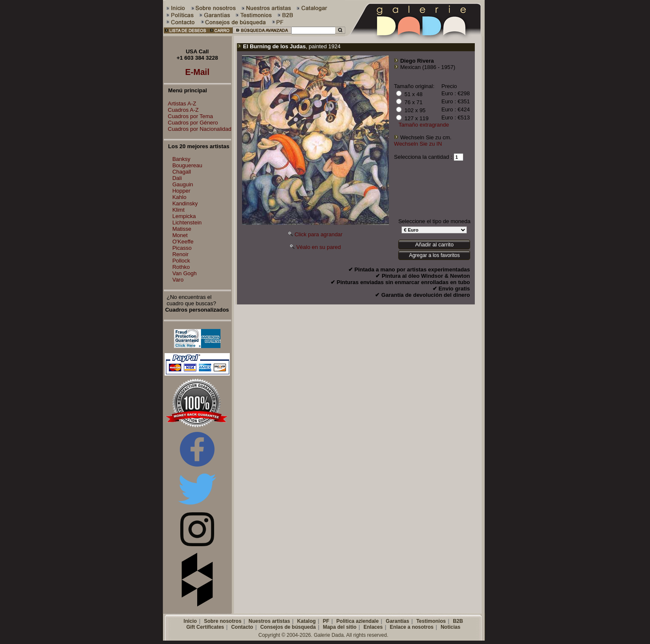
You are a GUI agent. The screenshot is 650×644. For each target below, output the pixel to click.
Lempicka (184, 216)
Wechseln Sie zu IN (418, 144)
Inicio (190, 621)
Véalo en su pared (319, 247)
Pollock (181, 261)
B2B (458, 621)
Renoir (180, 254)
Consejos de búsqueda (288, 627)
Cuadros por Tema (189, 116)
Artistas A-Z (180, 104)
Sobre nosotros (223, 621)
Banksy (181, 159)
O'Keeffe (183, 242)
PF (326, 621)
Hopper (181, 191)
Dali (177, 178)
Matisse (182, 229)
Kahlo (179, 197)
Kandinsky (185, 203)
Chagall (182, 172)
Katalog (306, 621)
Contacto (242, 627)
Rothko (181, 267)
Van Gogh (185, 273)
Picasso (182, 248)
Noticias (450, 627)
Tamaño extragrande (424, 125)
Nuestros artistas (269, 621)
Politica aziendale (358, 621)
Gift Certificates (205, 627)
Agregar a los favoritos (434, 255)
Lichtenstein (187, 222)
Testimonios (431, 621)
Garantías (398, 621)
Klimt (178, 210)
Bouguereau (187, 165)
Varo (178, 280)
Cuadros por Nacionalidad (198, 129)
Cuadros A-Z (181, 110)
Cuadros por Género (191, 123)
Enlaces (373, 627)
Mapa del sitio (340, 627)
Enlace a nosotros (412, 627)
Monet (180, 235)
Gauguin (183, 184)
